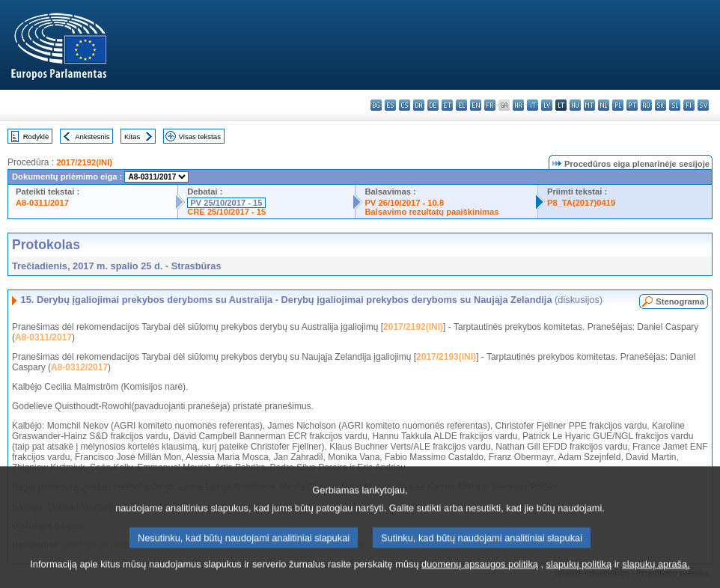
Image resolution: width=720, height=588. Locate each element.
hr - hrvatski (518, 105)
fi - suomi (689, 105)
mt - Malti (589, 105)
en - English (476, 105)
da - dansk (419, 105)
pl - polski (618, 105)
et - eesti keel (447, 105)
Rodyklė (36, 137)
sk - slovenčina (660, 105)
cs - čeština (405, 105)
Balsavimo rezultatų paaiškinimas (431, 212)
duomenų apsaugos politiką (480, 577)
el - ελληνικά (461, 105)
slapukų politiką (579, 577)
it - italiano (533, 105)
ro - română (646, 105)
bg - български (376, 105)
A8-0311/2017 (42, 203)
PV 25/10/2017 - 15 (226, 203)
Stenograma (680, 301)
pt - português (632, 105)
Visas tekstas (200, 137)
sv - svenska (703, 105)
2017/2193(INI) (446, 357)
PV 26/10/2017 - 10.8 (404, 203)
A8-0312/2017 (79, 367)
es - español (390, 105)
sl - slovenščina (675, 105)
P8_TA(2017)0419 (581, 203)
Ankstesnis (92, 137)
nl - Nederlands (604, 105)
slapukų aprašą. (656, 577)
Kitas (132, 137)
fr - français (490, 105)
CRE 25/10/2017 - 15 (226, 212)
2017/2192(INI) (84, 162)
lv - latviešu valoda (547, 105)
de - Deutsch (433, 105)
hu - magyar (575, 105)
